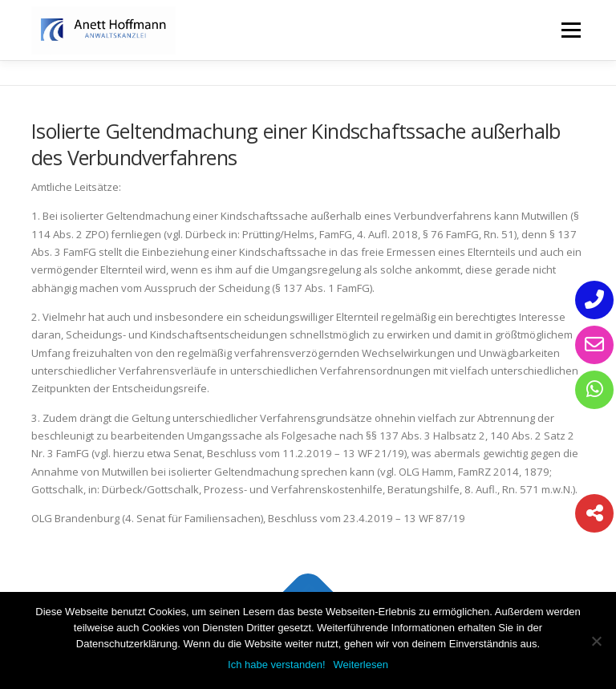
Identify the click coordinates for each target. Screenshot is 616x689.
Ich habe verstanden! (276, 665)
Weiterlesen (361, 665)
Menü (571, 30)
